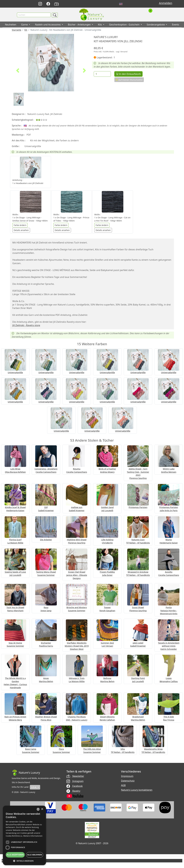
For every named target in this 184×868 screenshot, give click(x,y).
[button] (18, 71)
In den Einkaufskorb (128, 74)
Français (127, 4)
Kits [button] (100, 25)
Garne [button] (25, 25)
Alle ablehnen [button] (35, 855)
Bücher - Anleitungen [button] (80, 25)
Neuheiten (11, 25)
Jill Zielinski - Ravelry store (26, 326)
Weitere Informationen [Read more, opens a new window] (33, 836)
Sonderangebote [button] (156, 25)
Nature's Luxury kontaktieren (137, 790)
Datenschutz (128, 781)
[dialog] (24, 835)
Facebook (75, 786)
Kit (26, 30)
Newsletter (75, 777)
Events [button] (175, 25)
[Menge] (102, 74)
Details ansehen (21, 231)
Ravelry (73, 791)
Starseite (17, 30)
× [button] (42, 809)
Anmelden (166, 3)
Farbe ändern (20, 226)
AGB (123, 786)
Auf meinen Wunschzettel (129, 80)
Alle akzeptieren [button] (15, 855)
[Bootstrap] (26, 773)
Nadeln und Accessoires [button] (48, 25)
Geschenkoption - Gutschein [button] (125, 25)
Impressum (127, 777)
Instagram (75, 782)
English (121, 4)
